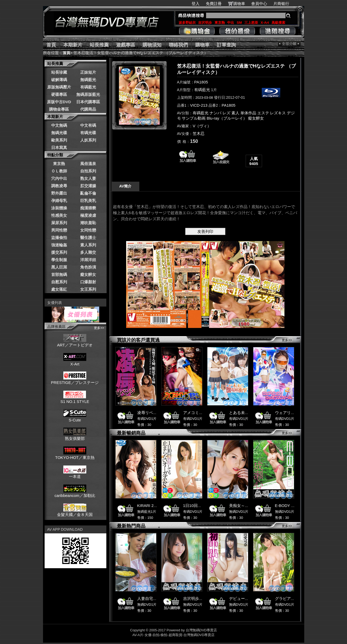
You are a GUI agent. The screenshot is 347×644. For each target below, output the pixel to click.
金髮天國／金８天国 (75, 512)
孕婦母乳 (59, 201)
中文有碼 (88, 125)
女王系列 (88, 289)
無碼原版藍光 (88, 94)
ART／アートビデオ (75, 343)
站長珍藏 (59, 72)
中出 (231, 23)
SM (239, 23)
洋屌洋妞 (88, 260)
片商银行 (284, 4)
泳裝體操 (59, 208)
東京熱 (220, 23)
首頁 (51, 45)
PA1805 (201, 82)
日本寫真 (59, 147)
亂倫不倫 (88, 193)
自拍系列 (88, 171)
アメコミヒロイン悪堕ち (205, 413)
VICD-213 (199, 105)
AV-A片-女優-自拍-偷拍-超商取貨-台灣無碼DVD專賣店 (174, 635)
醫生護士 (88, 238)
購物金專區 (59, 109)
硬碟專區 (59, 94)
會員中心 (259, 4)
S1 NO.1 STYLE (75, 399)
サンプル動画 (194, 118)
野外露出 (59, 193)
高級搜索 (278, 23)
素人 (235, 113)
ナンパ (215, 113)
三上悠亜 (251, 23)
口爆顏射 (88, 282)
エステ (263, 113)
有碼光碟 (88, 133)
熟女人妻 (88, 178)
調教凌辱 (59, 186)
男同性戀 (59, 230)
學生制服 (59, 260)
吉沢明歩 (205, 23)
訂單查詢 (226, 45)
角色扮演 (88, 267)
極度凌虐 (88, 215)
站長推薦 (99, 45)
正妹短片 (88, 72)
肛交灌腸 (88, 186)
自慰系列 (59, 282)
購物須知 (152, 45)
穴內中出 (59, 178)
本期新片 (73, 45)
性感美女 (59, 215)
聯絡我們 (178, 45)
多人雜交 (88, 252)
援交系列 (59, 252)
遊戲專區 (126, 45)
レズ (226, 113)
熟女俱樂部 (75, 436)
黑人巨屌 (59, 267)
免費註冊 (214, 4)
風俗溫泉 (88, 164)
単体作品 (248, 113)
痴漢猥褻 (88, 208)
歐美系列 (59, 140)
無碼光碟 (59, 133)
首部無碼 (59, 274)
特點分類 (55, 155)
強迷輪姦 (59, 245)
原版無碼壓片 (59, 87)
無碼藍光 (88, 80)
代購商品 (88, 109)
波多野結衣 (187, 23)
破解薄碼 (59, 80)
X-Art (265, 23)
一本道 (75, 474)
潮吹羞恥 (88, 223)
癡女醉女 (88, 274)
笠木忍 (199, 133)
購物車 (239, 4)
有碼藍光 (88, 87)
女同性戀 (88, 230)
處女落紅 (59, 289)
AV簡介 (125, 186)
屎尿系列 (59, 223)
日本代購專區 (88, 102)
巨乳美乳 (88, 201)
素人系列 (88, 245)
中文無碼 (59, 125)
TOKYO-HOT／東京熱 (75, 455)
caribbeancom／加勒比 (75, 493)
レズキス (278, 113)
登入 (196, 4)
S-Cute (75, 418)
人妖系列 (88, 140)
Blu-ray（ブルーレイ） (227, 118)
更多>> (99, 328)
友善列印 (205, 231)
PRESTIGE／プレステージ (75, 380)
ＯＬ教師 (59, 171)
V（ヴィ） (202, 126)
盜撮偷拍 (59, 238)
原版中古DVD (59, 102)
